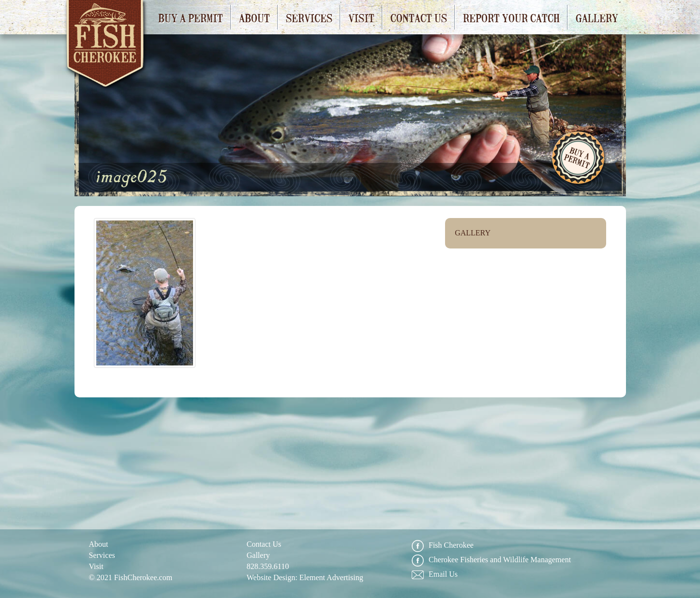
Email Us (435, 575)
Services (309, 17)
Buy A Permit (579, 159)
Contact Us (419, 17)
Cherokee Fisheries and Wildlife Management (491, 560)
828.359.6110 (268, 566)
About (254, 17)
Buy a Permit (191, 17)
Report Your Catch (511, 17)
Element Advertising (331, 577)
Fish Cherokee (106, 47)
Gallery (597, 17)
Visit (361, 17)
